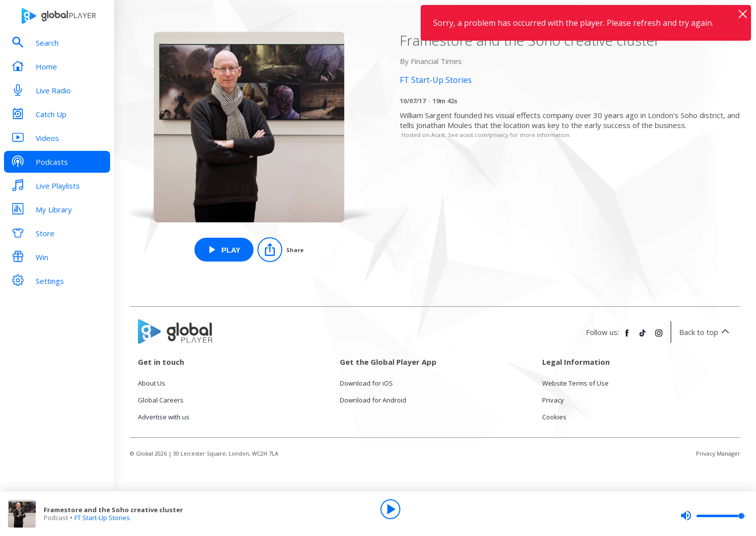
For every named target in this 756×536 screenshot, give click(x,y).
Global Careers (161, 400)
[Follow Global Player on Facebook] (627, 337)
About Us (152, 383)
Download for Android (373, 400)
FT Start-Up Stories (102, 518)
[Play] (390, 509)
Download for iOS (366, 383)
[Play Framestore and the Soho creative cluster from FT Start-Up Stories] (224, 250)
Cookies (554, 417)
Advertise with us (164, 417)
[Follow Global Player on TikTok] (643, 337)
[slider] (713, 516)
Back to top (706, 332)
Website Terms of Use (575, 383)
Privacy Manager (718, 453)
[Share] (281, 250)
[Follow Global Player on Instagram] (659, 337)
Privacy (553, 400)
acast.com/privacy (484, 135)
